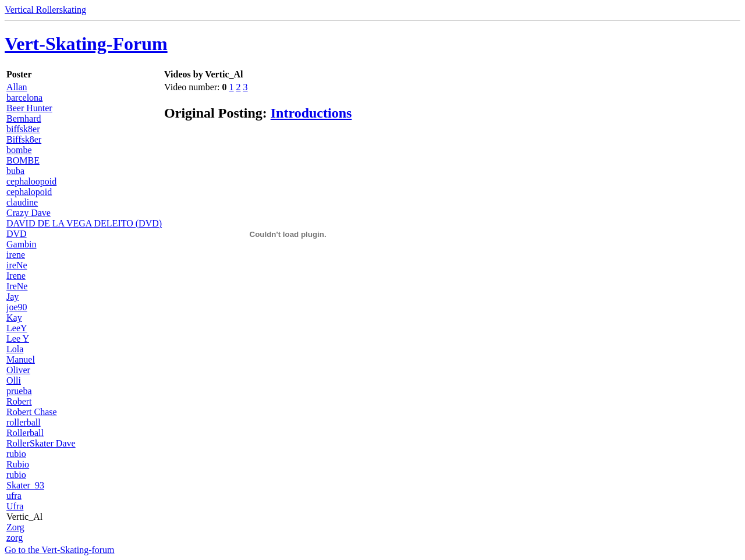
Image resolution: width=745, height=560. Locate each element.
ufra (14, 496)
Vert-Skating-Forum (86, 44)
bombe (19, 150)
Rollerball (25, 433)
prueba (19, 391)
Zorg (15, 527)
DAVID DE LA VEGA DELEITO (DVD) (84, 223)
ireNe (17, 265)
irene (16, 255)
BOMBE (23, 160)
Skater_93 (25, 485)
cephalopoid (29, 192)
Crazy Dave (29, 213)
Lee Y (18, 339)
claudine (22, 202)
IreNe (17, 286)
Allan (17, 87)
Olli (14, 380)
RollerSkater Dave (41, 443)
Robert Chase (32, 412)
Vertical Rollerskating (45, 10)
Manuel (21, 359)
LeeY (17, 328)
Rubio (18, 464)
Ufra (15, 506)
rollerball (24, 422)
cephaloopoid (31, 181)
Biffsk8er (24, 139)
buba (15, 171)
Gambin (22, 244)
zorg (15, 538)
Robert (19, 401)
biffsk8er (23, 129)
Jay (13, 297)
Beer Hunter (29, 108)
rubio (16, 454)
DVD (17, 234)
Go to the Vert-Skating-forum (60, 550)
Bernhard (24, 118)
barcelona (24, 98)
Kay (14, 318)
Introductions (311, 113)
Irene (16, 276)
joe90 (17, 307)
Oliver (18, 370)
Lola (15, 349)
